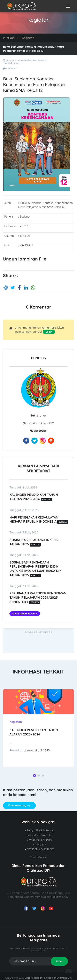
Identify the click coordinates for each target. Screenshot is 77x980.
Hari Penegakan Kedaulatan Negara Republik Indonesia (38, 519)
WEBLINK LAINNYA (40, 840)
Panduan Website (40, 835)
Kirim (59, 961)
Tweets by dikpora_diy (38, 857)
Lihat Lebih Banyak (25, 613)
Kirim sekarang (19, 806)
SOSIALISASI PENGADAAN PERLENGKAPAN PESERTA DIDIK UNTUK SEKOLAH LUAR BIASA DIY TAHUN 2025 (35, 569)
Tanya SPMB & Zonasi (40, 830)
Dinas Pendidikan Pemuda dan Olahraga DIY (48, 978)
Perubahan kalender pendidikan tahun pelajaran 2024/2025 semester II (38, 597)
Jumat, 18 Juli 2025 (37, 750)
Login (49, 332)
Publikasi (9, 38)
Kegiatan (28, 38)
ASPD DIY (40, 844)
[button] (34, 776)
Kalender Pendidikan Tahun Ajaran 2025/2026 (34, 497)
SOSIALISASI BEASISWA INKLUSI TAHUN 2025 (34, 542)
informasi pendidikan (47, 948)
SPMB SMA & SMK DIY (40, 849)
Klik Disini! (26, 245)
